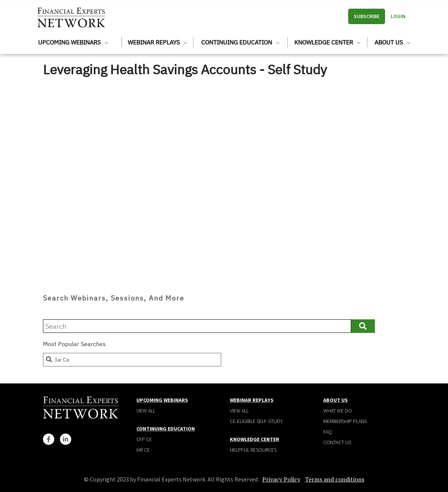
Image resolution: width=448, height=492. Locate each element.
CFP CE (144, 439)
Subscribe (367, 16)
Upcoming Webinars (73, 42)
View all (146, 411)
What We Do (338, 411)
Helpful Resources (253, 450)
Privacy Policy (281, 479)
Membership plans (345, 421)
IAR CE (143, 450)
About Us (392, 42)
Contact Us (337, 442)
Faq (328, 432)
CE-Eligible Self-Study (256, 421)
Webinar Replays (157, 42)
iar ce (57, 360)
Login (398, 16)
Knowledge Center (327, 42)
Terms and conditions (335, 479)
